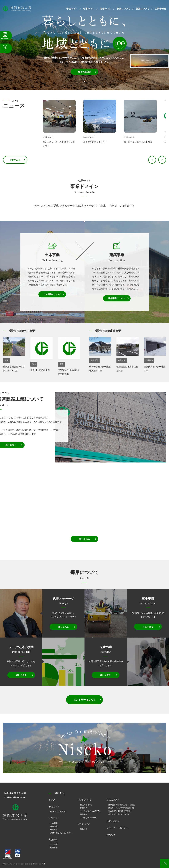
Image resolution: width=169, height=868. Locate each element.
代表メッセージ (86, 805)
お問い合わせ (113, 821)
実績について (124, 9)
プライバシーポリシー (117, 828)
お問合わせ (161, 9)
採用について (143, 9)
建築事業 (54, 826)
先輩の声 (84, 808)
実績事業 (53, 840)
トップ (52, 800)
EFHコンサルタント (59, 811)
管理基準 (54, 830)
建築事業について (117, 298)
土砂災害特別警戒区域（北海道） (122, 805)
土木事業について (52, 294)
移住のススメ (113, 800)
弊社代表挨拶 (84, 72)
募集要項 (84, 814)
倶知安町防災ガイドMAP (119, 814)
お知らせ (111, 835)
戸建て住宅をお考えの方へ (61, 833)
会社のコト (72, 9)
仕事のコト (89, 9)
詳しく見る (84, 539)
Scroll (85, 79)
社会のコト (106, 9)
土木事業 (54, 823)
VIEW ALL (20, 160)
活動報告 (84, 829)
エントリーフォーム (88, 818)
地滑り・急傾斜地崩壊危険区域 (121, 808)
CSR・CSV (84, 824)
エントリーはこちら (84, 700)
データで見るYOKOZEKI (90, 811)
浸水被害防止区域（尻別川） (120, 811)
